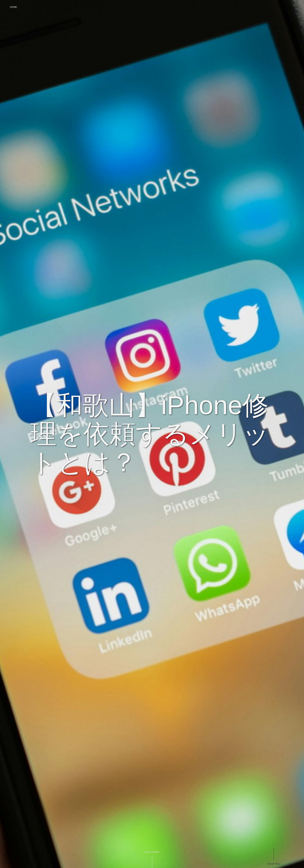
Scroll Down (152, 852)
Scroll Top (274, 864)
